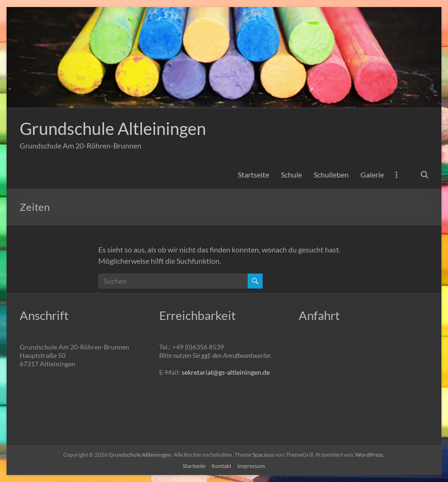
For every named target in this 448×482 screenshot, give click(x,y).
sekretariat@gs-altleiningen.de (226, 372)
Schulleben (331, 174)
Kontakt (221, 466)
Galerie (372, 174)
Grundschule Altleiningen (113, 128)
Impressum (251, 466)
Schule (291, 174)
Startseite (253, 174)
